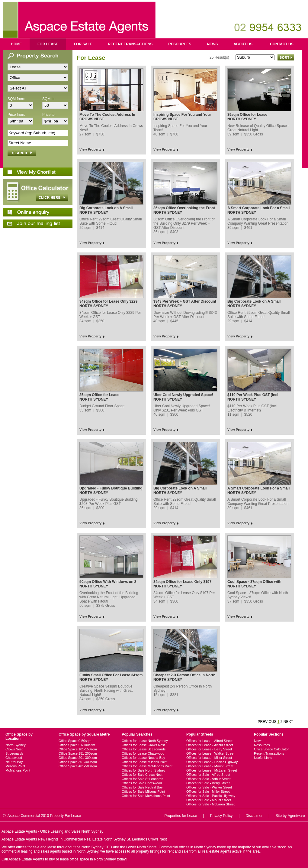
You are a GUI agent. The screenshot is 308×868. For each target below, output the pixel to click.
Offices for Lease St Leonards (144, 749)
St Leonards (14, 753)
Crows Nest (14, 749)
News (212, 44)
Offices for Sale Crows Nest (142, 775)
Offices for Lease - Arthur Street (210, 745)
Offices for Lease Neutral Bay (143, 758)
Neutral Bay (14, 762)
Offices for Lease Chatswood (143, 753)
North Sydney (16, 745)
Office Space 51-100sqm (77, 745)
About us (243, 44)
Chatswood (14, 758)
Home (16, 44)
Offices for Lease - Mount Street (210, 766)
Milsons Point (15, 766)
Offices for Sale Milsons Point (143, 792)
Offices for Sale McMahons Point (146, 796)
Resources (180, 44)
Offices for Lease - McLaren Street (212, 770)
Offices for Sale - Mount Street (209, 800)
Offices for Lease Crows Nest (143, 745)
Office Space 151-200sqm (78, 753)
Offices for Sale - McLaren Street (210, 804)
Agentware (296, 816)
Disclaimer (254, 816)
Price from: (16, 115)
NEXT (288, 722)
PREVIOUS (267, 722)
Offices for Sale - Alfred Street (208, 775)
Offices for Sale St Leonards (142, 779)
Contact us (282, 44)
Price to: (49, 115)
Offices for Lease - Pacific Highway (212, 762)
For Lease (48, 44)
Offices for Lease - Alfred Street (209, 741)
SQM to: (49, 99)
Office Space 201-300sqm (78, 758)
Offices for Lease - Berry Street (209, 749)
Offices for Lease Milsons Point (144, 762)
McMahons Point (18, 770)
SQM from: (16, 99)
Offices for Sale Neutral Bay (142, 787)
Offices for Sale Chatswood (142, 783)
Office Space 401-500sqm (78, 766)
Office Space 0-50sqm (75, 741)
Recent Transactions (130, 44)
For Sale (83, 44)
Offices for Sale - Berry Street (208, 783)
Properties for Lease (181, 816)
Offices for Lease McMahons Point (147, 766)
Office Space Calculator (271, 749)
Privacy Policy (221, 816)
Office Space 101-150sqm (78, 749)
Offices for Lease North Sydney (145, 741)
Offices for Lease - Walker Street (210, 753)
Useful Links (263, 758)
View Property (90, 149)
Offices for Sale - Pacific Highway (211, 796)
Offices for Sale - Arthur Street (209, 779)
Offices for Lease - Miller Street (209, 758)
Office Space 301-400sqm (78, 762)
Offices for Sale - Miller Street (208, 792)
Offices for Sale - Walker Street (209, 787)
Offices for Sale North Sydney (144, 770)
